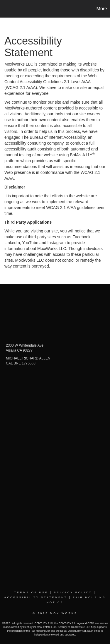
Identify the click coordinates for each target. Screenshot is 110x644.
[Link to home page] (5, 9)
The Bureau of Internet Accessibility (53, 137)
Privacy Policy (73, 592)
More (102, 9)
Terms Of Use (31, 592)
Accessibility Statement (35, 597)
